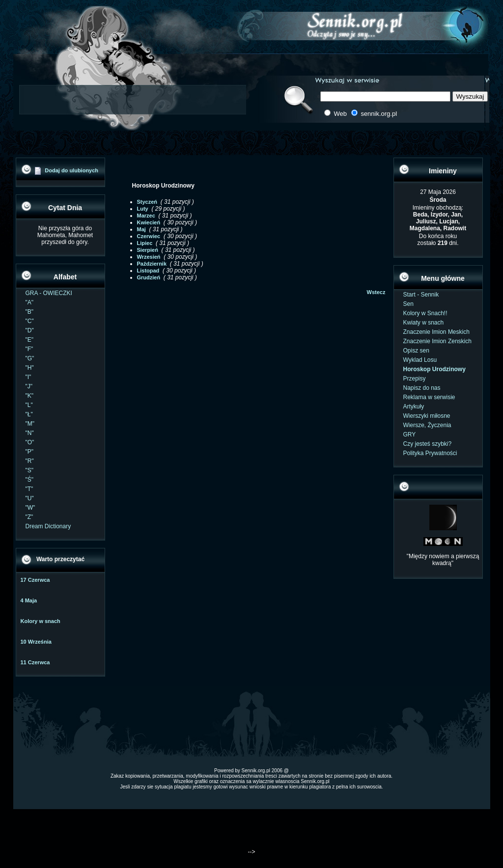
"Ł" (29, 414)
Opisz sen (416, 351)
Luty (143, 209)
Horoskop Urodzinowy (434, 369)
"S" (30, 470)
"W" (30, 508)
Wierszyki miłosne (427, 416)
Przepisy (415, 379)
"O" (30, 442)
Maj (141, 229)
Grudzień (149, 277)
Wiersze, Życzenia (427, 425)
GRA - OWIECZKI (49, 293)
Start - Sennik (421, 295)
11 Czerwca (35, 662)
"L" (29, 405)
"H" (30, 368)
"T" (29, 489)
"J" (29, 386)
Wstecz (376, 292)
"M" (30, 424)
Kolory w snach (41, 621)
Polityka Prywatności (430, 453)
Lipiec (145, 243)
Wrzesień (149, 257)
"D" (30, 330)
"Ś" (30, 480)
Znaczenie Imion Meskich (436, 332)
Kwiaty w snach (424, 323)
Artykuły (414, 407)
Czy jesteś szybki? (428, 444)
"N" (30, 433)
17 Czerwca (35, 580)
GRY (410, 434)
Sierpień (148, 250)
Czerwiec (149, 236)
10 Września (36, 642)
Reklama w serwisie (429, 397)
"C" (30, 321)
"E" (30, 340)
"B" (30, 312)
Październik (152, 264)
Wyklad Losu (420, 360)
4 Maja (29, 600)
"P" (30, 452)
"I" (28, 377)
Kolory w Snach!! (425, 313)
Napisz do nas (422, 388)
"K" (30, 396)
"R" (30, 461)
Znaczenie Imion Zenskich (437, 341)
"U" (30, 498)
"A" (30, 302)
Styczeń (147, 202)
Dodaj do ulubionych (71, 170)
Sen (408, 304)
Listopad (148, 271)
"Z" (29, 517)
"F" (29, 349)
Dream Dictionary (48, 526)
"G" (30, 358)
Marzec (146, 216)
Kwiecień (149, 222)
